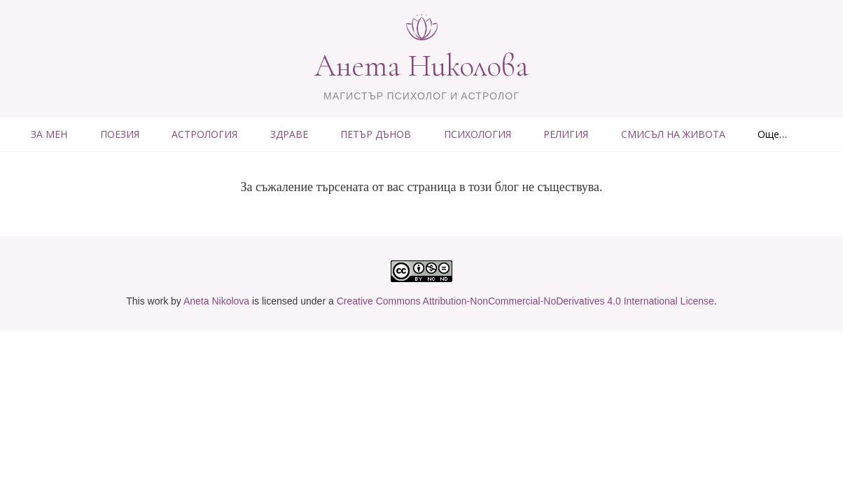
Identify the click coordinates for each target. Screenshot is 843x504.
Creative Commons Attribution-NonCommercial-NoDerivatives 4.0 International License (525, 301)
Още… (772, 134)
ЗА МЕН (49, 134)
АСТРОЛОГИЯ (204, 134)
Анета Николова (421, 66)
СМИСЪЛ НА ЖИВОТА (673, 134)
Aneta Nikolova (216, 301)
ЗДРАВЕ (289, 134)
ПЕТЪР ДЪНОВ (376, 134)
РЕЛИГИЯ (566, 134)
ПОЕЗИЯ (120, 134)
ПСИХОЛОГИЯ (478, 134)
